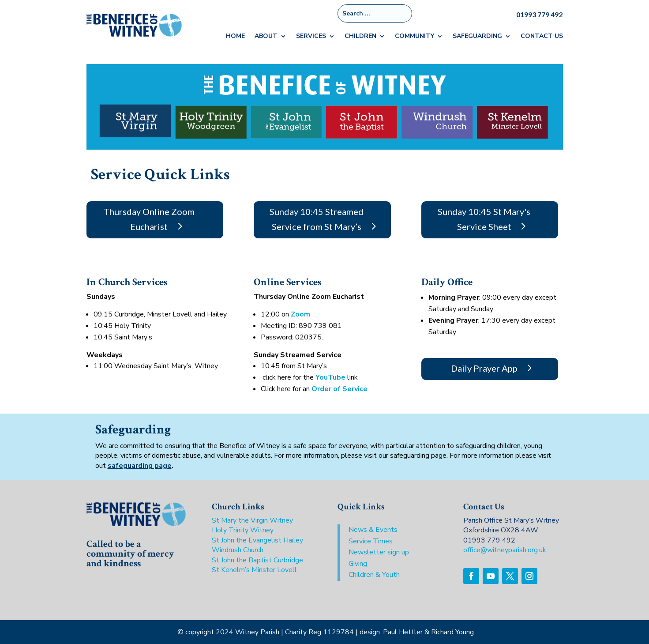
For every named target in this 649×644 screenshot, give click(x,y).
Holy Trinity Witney (243, 530)
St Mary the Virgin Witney (252, 520)
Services (311, 37)
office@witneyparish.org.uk (505, 550)
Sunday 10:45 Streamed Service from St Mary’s (317, 219)
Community (415, 37)
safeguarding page (140, 466)
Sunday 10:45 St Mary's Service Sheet (484, 219)
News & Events (373, 530)
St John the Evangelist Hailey (257, 540)
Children (360, 37)
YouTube (330, 377)
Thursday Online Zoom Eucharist (149, 219)
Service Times (371, 541)
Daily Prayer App (484, 368)
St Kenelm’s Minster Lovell (254, 570)
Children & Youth (374, 575)
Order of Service (340, 389)
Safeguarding (477, 37)
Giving (358, 564)
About (266, 37)
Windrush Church (238, 550)
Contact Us (542, 37)
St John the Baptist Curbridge (257, 560)
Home (235, 37)
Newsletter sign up (379, 552)
